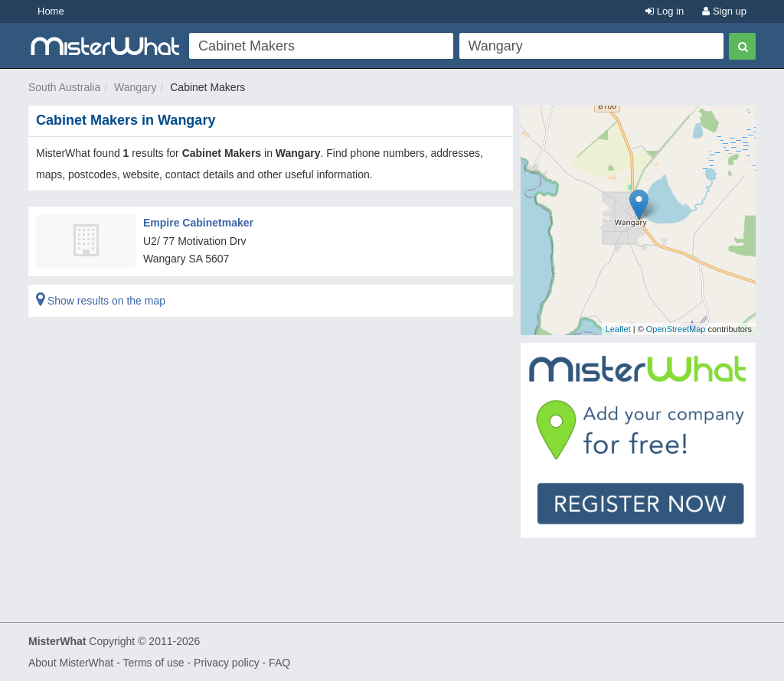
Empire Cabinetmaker (198, 223)
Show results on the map (101, 301)
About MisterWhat (71, 663)
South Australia (64, 87)
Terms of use (153, 663)
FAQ (279, 663)
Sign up (724, 11)
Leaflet (618, 329)
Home (51, 11)
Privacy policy (227, 663)
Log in (665, 11)
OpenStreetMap (676, 329)
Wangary (136, 87)
